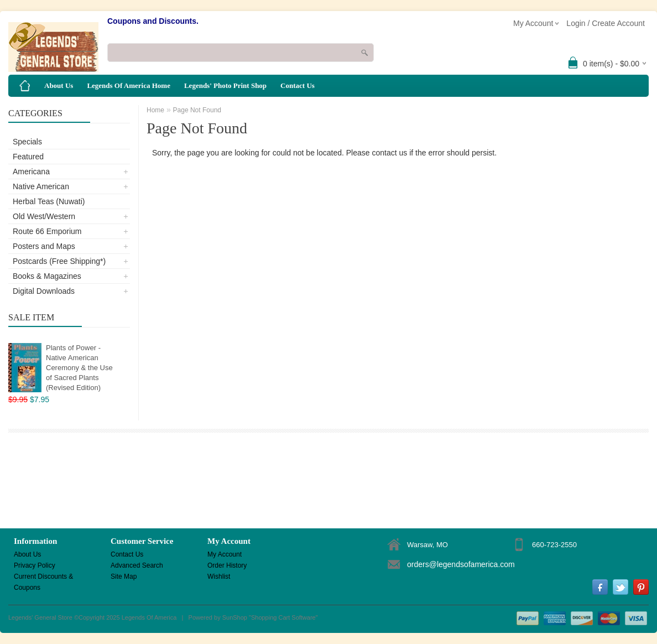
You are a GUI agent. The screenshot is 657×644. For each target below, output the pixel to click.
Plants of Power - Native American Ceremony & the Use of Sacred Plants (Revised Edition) (79, 368)
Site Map (124, 577)
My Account (225, 554)
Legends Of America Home (129, 85)
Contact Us (298, 85)
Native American (41, 186)
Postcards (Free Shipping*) (59, 261)
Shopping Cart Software (283, 617)
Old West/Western (44, 216)
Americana (31, 172)
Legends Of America (149, 617)
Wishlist (219, 577)
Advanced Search (137, 565)
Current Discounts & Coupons (43, 577)
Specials (27, 142)
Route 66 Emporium (47, 231)
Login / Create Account (606, 23)
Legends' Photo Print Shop (225, 85)
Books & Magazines (47, 276)
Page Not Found (197, 110)
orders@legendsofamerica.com (461, 564)
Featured (28, 157)
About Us (59, 85)
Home (155, 110)
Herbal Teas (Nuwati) (49, 201)
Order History (227, 565)
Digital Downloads (44, 291)
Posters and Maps (44, 246)
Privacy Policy (35, 565)
